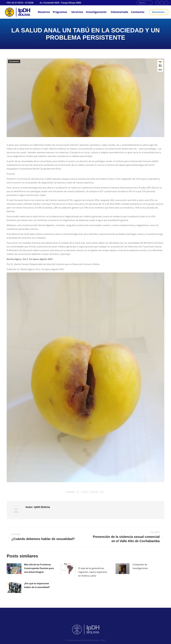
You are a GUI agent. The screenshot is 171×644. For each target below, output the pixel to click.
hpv (78, 492)
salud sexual (94, 492)
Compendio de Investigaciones (140, 566)
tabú (102, 492)
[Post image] (14, 569)
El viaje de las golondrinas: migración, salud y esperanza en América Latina (93, 572)
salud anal (85, 492)
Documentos (14, 61)
